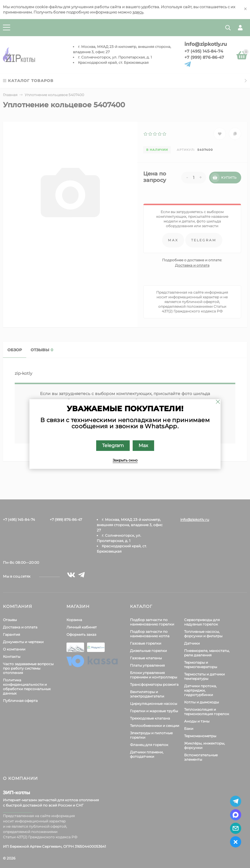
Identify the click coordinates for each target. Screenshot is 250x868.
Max (143, 445)
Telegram (113, 445)
